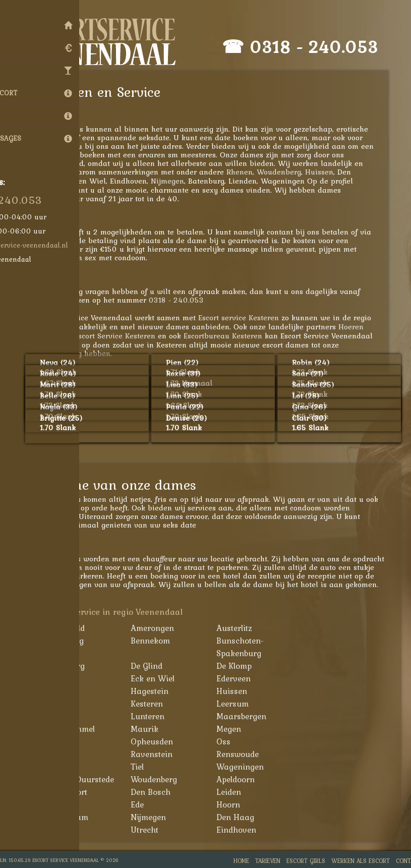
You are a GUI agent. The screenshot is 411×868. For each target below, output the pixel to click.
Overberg (72, 754)
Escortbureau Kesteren (233, 336)
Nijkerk (69, 741)
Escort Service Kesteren (125, 336)
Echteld (68, 678)
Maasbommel (80, 729)
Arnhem (70, 804)
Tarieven (268, 861)
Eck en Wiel (163, 678)
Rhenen (250, 172)
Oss (233, 741)
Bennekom (160, 641)
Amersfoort (76, 792)
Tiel (147, 767)
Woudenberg (289, 172)
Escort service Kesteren (249, 317)
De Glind (157, 666)
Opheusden (162, 741)
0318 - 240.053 (324, 47)
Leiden (239, 792)
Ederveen (244, 678)
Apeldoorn (246, 779)
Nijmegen (178, 181)
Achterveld (75, 628)
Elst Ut (67, 691)
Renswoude (248, 754)
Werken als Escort (361, 861)
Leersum (243, 704)
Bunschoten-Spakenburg (250, 647)
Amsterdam (77, 817)
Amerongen (162, 628)
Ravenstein (162, 754)
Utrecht (155, 830)
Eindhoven (246, 830)
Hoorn (238, 804)
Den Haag (245, 817)
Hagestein (160, 691)
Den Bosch (161, 792)
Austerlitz (244, 628)
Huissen (329, 172)
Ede (147, 804)
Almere (68, 830)
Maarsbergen (251, 716)
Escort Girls (306, 861)
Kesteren (157, 704)
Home (241, 861)
